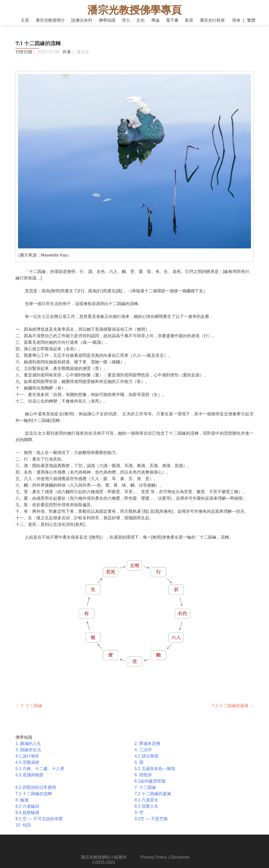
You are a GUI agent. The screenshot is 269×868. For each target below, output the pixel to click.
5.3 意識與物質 (29, 780)
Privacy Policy (154, 862)
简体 (236, 20)
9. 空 (139, 818)
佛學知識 (107, 20)
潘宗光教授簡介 (50, 20)
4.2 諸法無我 (146, 761)
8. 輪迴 (22, 805)
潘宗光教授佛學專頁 (134, 10)
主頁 (25, 20)
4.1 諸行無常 (27, 761)
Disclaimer (180, 862)
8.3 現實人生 (146, 811)
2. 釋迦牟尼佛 (147, 749)
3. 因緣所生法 (28, 755)
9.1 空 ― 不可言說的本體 (39, 824)
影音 (189, 20)
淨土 (126, 20)
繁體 (251, 20)
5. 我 (139, 768)
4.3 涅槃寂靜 (27, 768)
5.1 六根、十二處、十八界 (40, 774)
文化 (141, 20)
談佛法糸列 (82, 20)
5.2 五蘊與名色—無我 (155, 774)
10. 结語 (23, 830)
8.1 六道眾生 (146, 805)
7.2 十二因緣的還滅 (233, 711)
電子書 (172, 20)
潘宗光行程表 (212, 20)
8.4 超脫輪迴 (27, 818)
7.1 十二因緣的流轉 (34, 799)
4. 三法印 (143, 755)
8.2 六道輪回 (27, 811)
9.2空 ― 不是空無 (151, 824)
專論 (155, 20)
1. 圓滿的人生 (28, 749)
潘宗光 (82, 57)
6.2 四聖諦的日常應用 (36, 793)
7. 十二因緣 (29, 711)
